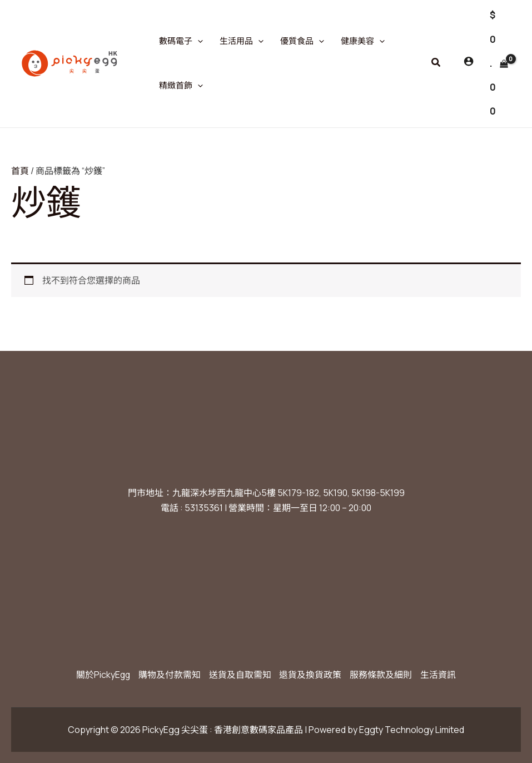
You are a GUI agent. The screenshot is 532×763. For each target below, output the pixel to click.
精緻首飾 (181, 86)
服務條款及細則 (382, 675)
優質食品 (302, 41)
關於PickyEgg (101, 675)
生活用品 (242, 41)
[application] (198, 41)
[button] (436, 63)
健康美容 (363, 41)
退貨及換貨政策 (311, 675)
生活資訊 (440, 675)
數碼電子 (181, 41)
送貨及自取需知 (240, 675)
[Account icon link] (469, 61)
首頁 (20, 171)
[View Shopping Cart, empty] (499, 64)
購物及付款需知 (169, 675)
